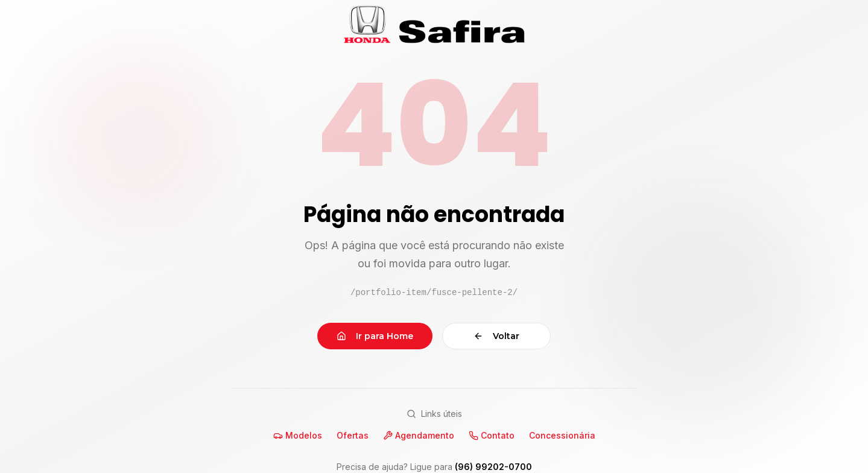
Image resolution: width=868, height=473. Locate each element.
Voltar (496, 336)
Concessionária (562, 435)
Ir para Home (375, 336)
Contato (492, 435)
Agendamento (419, 435)
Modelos (298, 435)
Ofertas (353, 435)
